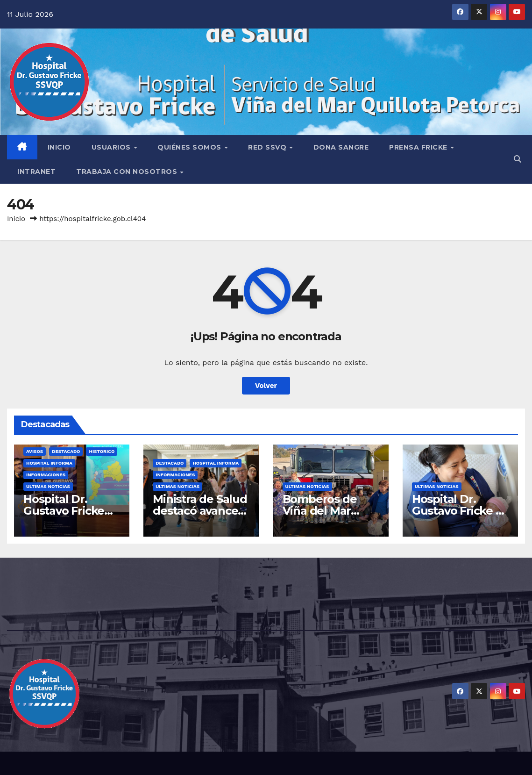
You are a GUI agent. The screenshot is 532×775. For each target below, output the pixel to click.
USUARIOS (112, 147)
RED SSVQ (268, 147)
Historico (102, 451)
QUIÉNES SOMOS (190, 147)
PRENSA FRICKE (419, 147)
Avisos (35, 451)
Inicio (16, 219)
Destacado (66, 451)
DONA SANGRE (341, 147)
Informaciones (46, 475)
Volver (266, 386)
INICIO (59, 147)
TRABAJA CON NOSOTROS (128, 172)
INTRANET (36, 172)
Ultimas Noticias (48, 486)
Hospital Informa (49, 463)
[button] (518, 159)
